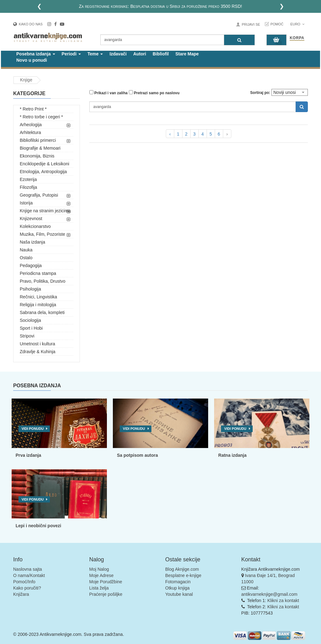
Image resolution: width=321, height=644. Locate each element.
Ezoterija (28, 179)
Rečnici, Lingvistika (38, 297)
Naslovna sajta (28, 569)
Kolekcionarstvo (35, 226)
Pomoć (277, 24)
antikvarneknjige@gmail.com (269, 594)
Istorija (26, 203)
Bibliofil (161, 54)
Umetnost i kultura (37, 344)
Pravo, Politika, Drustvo (43, 281)
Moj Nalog (99, 569)
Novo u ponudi (32, 60)
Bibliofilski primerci (38, 140)
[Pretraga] (239, 40)
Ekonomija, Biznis (37, 156)
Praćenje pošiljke (106, 594)
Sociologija (30, 320)
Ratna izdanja (232, 455)
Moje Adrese (102, 575)
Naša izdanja (32, 242)
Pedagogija (31, 265)
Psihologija (30, 289)
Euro (297, 24)
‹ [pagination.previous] (170, 134)
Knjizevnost (31, 219)
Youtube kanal (179, 594)
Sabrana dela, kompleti (42, 312)
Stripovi (27, 336)
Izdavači (118, 54)
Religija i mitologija (38, 305)
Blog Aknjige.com (182, 569)
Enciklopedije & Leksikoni (45, 164)
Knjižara (21, 594)
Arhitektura (30, 132)
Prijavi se (251, 24)
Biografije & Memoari (40, 148)
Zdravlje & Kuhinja (38, 352)
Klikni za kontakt (283, 600)
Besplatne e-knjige (183, 575)
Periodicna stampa (38, 273)
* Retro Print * (33, 109)
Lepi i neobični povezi (38, 526)
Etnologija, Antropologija (43, 172)
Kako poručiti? (27, 588)
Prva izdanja (29, 455)
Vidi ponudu (33, 429)
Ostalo (26, 258)
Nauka (26, 250)
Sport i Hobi (31, 328)
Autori (140, 54)
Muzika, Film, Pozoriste (42, 234)
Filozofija (28, 187)
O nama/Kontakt (29, 575)
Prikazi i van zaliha (108, 93)
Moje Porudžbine (106, 582)
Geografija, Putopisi (39, 195)
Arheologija (31, 125)
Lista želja (99, 588)
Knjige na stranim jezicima (45, 211)
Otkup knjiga (177, 588)
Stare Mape (187, 54)
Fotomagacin (178, 582)
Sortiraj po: (260, 93)
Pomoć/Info (24, 582)
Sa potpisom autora (137, 455)
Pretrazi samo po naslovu (154, 93)
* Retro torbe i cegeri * (41, 117)
